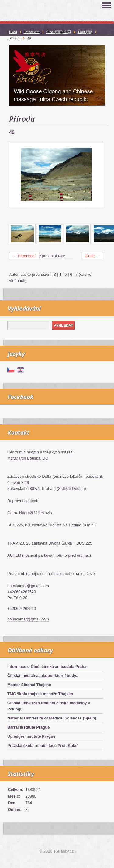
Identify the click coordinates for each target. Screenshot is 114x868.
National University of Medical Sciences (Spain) (52, 718)
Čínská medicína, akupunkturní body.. (43, 676)
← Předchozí (24, 256)
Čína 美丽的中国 (59, 32)
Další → (92, 256)
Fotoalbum (32, 32)
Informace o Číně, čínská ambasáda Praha (47, 666)
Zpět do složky (52, 256)
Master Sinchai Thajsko (29, 685)
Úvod (13, 32)
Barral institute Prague (28, 727)
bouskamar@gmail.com (28, 619)
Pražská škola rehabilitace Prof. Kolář (43, 745)
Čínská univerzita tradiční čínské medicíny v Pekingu (49, 706)
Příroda (15, 38)
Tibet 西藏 (85, 32)
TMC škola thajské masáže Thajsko (40, 694)
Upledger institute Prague (31, 736)
